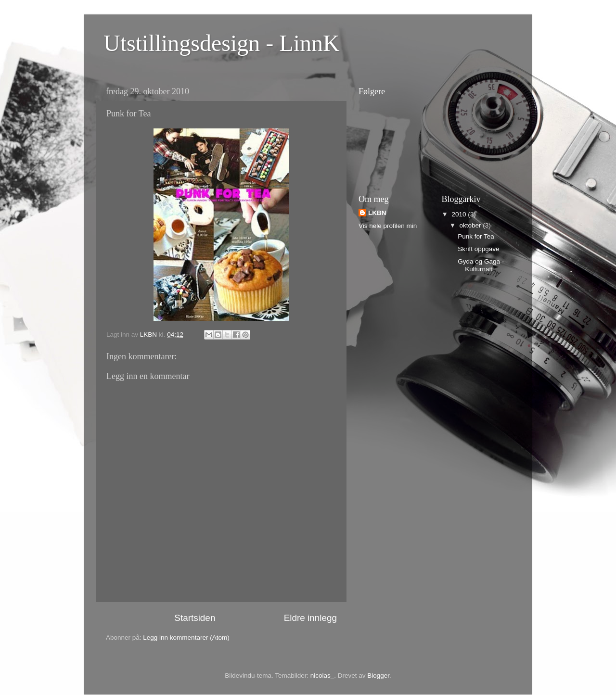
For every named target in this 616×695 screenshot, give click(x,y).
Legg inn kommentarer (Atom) (186, 638)
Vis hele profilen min (388, 226)
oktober (471, 225)
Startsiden (195, 618)
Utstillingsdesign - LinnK (222, 43)
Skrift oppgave (478, 249)
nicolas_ (322, 676)
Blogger (378, 676)
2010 (460, 214)
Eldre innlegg (310, 618)
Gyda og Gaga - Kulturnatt (481, 265)
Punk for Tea (476, 236)
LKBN (377, 213)
